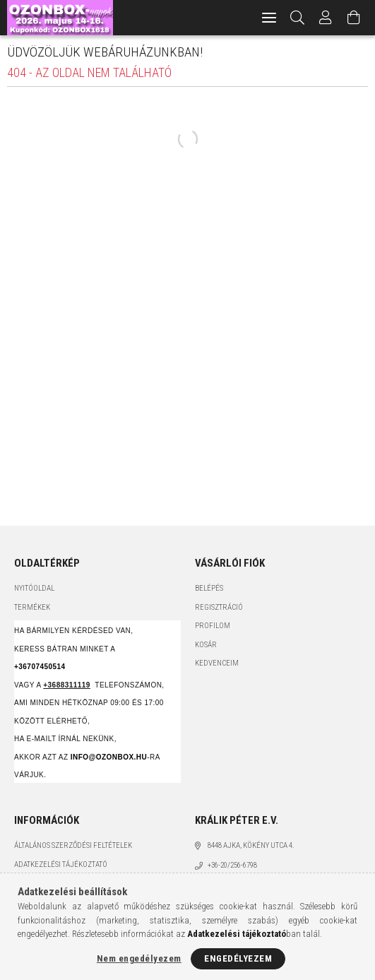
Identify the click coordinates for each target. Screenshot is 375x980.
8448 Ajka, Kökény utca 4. (251, 845)
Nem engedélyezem (139, 958)
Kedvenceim (217, 663)
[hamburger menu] (269, 18)
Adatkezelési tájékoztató (61, 864)
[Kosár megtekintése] (354, 18)
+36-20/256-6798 (232, 865)
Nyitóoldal (34, 588)
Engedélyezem (238, 958)
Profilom (213, 626)
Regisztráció (219, 607)
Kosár (206, 645)
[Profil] (326, 18)
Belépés (209, 588)
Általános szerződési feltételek (73, 845)
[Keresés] (298, 18)
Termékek (32, 607)
